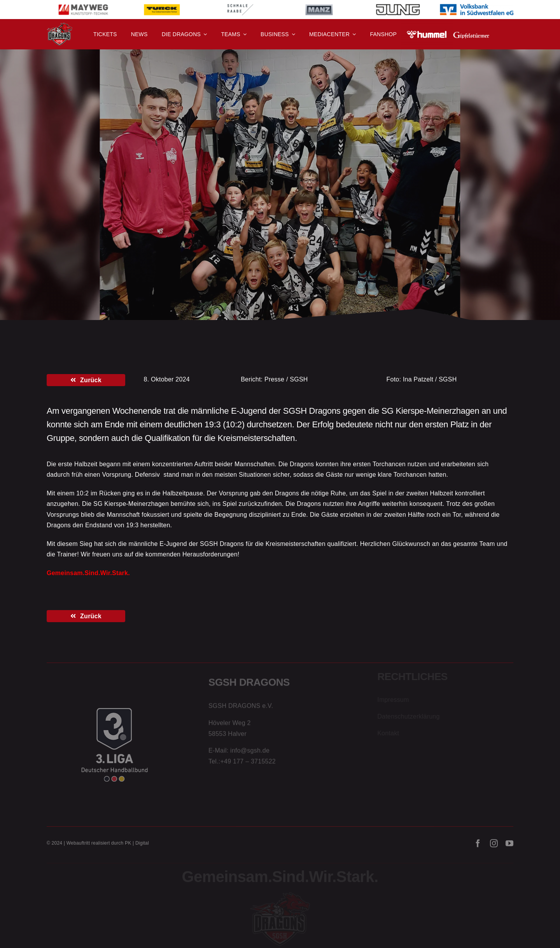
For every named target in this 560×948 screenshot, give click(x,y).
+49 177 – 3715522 (248, 763)
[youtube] (509, 846)
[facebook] (478, 846)
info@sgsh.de (250, 753)
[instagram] (494, 846)
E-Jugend (102, 180)
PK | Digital (137, 846)
